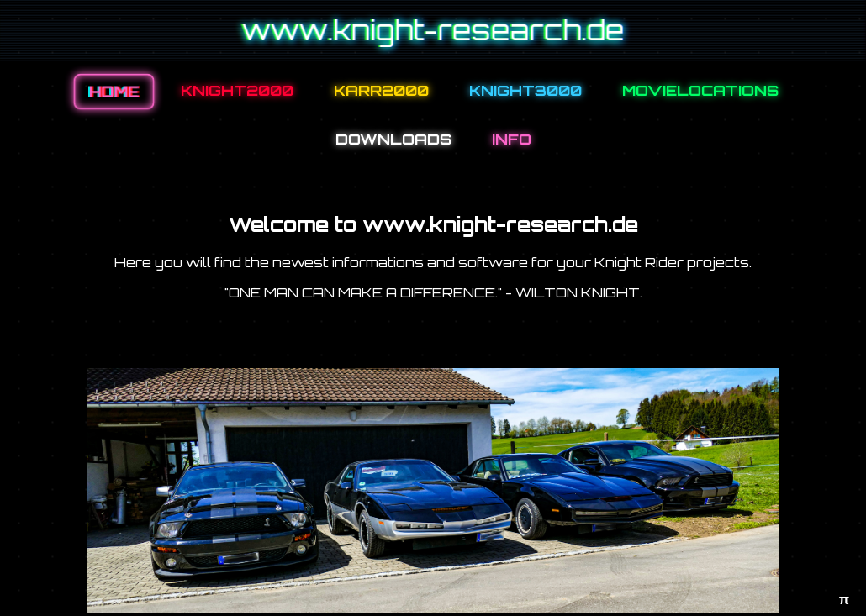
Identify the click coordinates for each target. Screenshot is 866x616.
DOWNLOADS (393, 139)
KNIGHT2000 (237, 90)
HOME (114, 92)
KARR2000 (381, 90)
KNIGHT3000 (525, 90)
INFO (512, 139)
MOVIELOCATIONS (700, 90)
